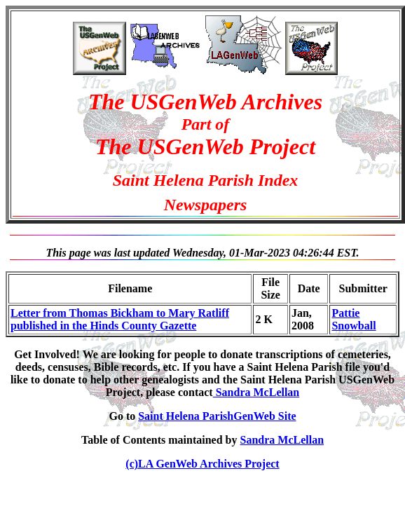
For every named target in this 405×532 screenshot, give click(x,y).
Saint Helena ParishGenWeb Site (217, 416)
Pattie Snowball (353, 319)
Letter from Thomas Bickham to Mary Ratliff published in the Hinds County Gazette (120, 319)
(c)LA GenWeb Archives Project (202, 464)
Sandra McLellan (256, 392)
